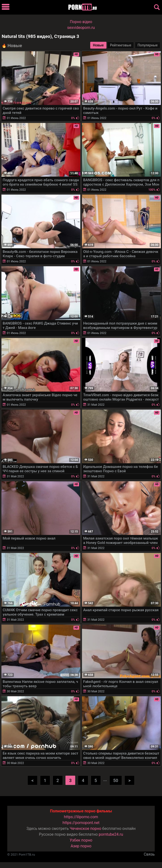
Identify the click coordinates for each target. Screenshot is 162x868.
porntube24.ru (111, 834)
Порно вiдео (81, 22)
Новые (98, 45)
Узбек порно (81, 840)
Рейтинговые (121, 45)
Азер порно (81, 846)
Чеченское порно (86, 829)
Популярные (148, 45)
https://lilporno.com (81, 817)
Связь (149, 854)
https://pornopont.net (81, 823)
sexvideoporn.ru (81, 28)
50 (116, 780)
